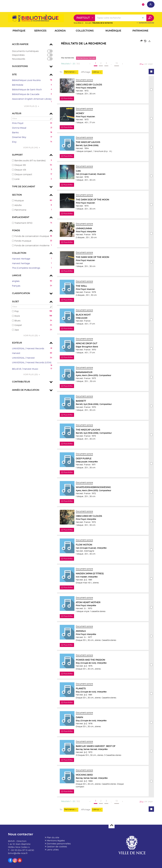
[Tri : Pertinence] (71, 72)
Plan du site (53, 838)
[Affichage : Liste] (97, 72)
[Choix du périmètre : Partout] (84, 18)
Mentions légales (56, 841)
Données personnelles (59, 844)
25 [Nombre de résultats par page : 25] (141, 64)
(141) (32, 148)
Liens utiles (53, 850)
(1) (32, 106)
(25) (32, 336)
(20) (32, 375)
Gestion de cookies (57, 847)
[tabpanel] (81, 427)
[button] (19, 31)
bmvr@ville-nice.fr (18, 853)
